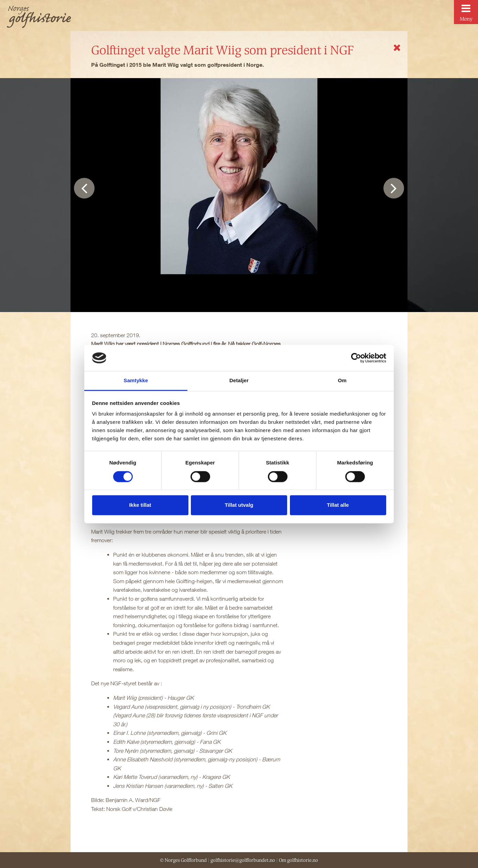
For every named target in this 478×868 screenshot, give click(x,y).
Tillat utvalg (239, 505)
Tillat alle (338, 505)
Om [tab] (342, 381)
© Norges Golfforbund (183, 860)
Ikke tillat (140, 505)
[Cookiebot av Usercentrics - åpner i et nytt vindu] (356, 358)
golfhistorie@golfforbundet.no (243, 860)
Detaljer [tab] (239, 381)
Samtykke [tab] (136, 381)
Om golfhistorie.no (298, 860)
